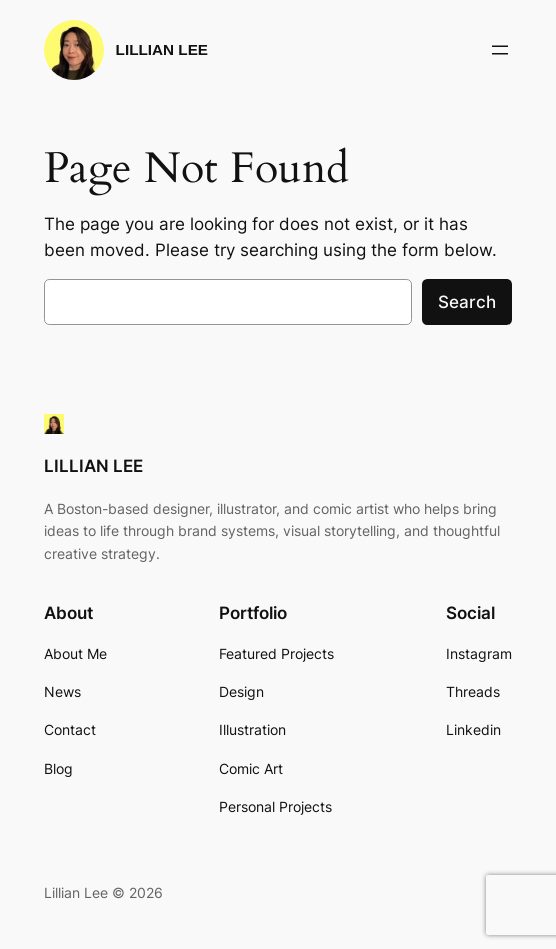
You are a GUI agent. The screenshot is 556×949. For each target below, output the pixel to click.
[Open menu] (500, 50)
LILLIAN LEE (162, 49)
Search (467, 302)
